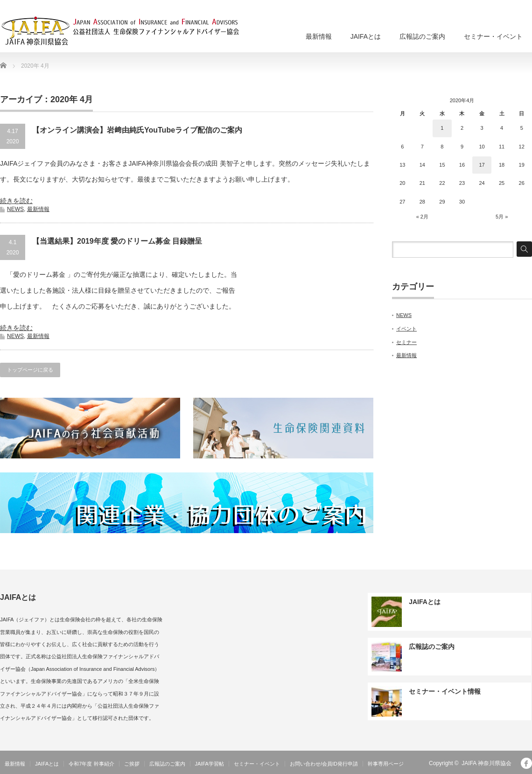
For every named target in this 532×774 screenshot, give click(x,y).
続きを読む (16, 201)
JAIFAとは (366, 36)
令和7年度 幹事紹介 (91, 764)
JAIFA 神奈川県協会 (486, 763)
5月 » (502, 217)
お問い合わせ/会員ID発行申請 (324, 764)
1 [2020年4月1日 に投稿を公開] (442, 128)
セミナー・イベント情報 (445, 691)
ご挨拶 (132, 764)
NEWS (15, 209)
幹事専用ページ (386, 764)
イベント (406, 329)
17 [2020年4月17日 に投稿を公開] (482, 165)
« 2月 (422, 217)
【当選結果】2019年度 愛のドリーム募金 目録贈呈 (117, 241)
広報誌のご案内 (422, 36)
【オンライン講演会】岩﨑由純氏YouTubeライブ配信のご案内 (137, 130)
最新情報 (319, 36)
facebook (526, 763)
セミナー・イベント (493, 36)
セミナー (406, 342)
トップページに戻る (30, 370)
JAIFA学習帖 (210, 764)
